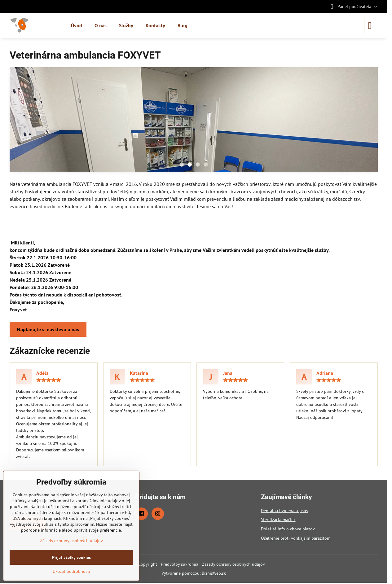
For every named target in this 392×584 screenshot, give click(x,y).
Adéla (42, 373)
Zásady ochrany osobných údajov (233, 564)
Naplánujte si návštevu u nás (48, 329)
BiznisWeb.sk (214, 573)
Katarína (139, 373)
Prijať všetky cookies (71, 557)
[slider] (49, 380)
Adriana (325, 373)
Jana (228, 373)
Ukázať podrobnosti (71, 571)
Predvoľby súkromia (180, 564)
